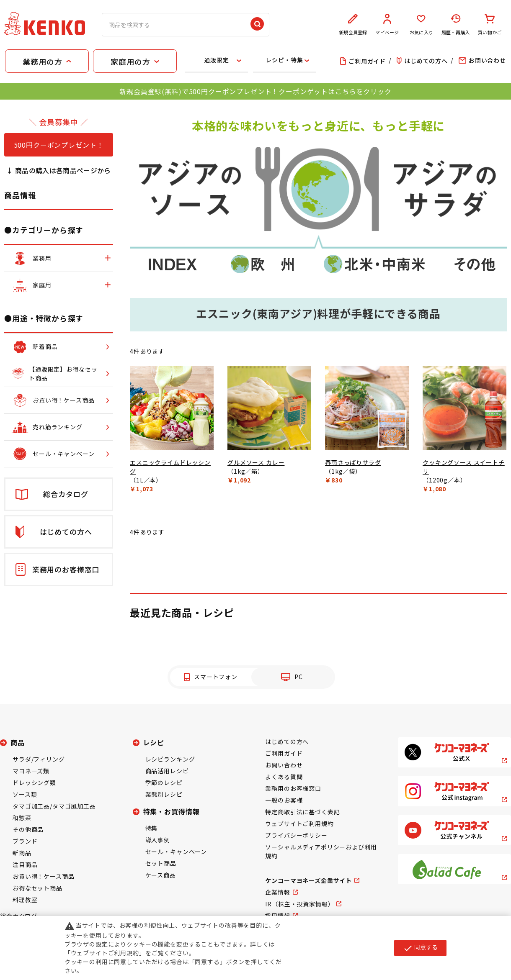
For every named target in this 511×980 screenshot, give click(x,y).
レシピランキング (170, 759)
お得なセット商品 (37, 888)
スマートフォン (216, 677)
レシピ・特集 (284, 60)
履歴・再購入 (456, 25)
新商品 (22, 853)
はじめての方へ (287, 741)
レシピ (154, 742)
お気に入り (421, 25)
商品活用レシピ (167, 771)
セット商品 (161, 863)
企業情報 (277, 892)
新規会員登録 (353, 25)
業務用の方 (42, 62)
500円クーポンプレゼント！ (59, 145)
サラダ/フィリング (39, 759)
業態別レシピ (164, 794)
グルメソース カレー (256, 462)
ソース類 (25, 794)
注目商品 (25, 865)
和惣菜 (22, 818)
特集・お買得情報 (172, 811)
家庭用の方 (130, 62)
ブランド (25, 841)
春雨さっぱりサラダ (353, 462)
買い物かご (490, 25)
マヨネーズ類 (31, 771)
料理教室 (25, 900)
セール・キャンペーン (176, 852)
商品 (18, 742)
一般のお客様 (284, 800)
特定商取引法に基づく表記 (302, 812)
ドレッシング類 (34, 782)
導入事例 (158, 840)
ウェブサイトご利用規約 (299, 824)
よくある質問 (284, 777)
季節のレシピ (164, 782)
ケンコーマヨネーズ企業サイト (308, 880)
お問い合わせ (284, 765)
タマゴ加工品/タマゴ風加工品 (54, 806)
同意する (420, 948)
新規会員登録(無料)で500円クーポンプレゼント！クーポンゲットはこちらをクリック (255, 91)
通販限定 (216, 60)
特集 (152, 828)
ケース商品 (161, 875)
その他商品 (28, 829)
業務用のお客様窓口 (293, 788)
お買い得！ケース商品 (43, 876)
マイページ (387, 25)
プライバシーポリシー (296, 835)
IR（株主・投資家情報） (299, 904)
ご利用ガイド (284, 753)
